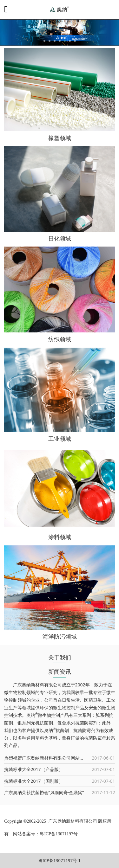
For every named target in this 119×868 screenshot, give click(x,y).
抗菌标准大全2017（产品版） (34, 769)
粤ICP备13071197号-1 (60, 860)
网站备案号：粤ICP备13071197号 (45, 834)
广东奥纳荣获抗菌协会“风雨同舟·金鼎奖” (44, 792)
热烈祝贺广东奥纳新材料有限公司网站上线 (46, 758)
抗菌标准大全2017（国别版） (34, 781)
